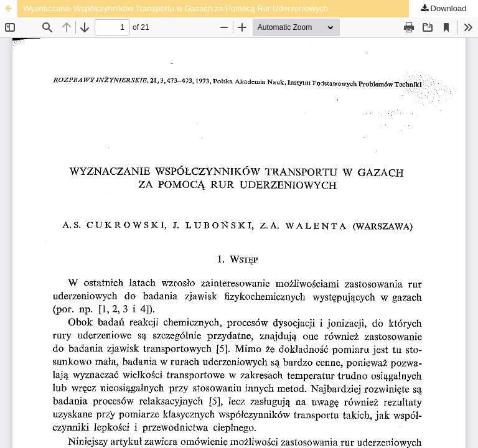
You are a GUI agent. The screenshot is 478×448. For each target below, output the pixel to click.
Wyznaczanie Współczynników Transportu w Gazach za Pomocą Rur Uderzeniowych (176, 8)
